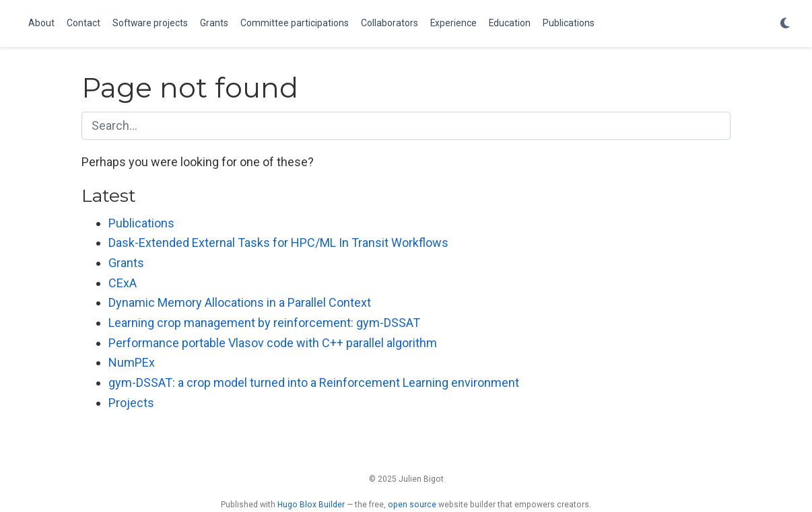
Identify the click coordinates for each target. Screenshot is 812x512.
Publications (141, 223)
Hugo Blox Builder (311, 505)
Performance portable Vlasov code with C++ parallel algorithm (273, 343)
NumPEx (132, 362)
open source (412, 505)
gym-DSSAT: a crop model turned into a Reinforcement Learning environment (314, 382)
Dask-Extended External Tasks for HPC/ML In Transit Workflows (278, 243)
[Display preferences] (785, 24)
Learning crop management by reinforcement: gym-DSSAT (264, 323)
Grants (126, 263)
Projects (131, 403)
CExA (123, 283)
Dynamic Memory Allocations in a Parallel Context (240, 302)
